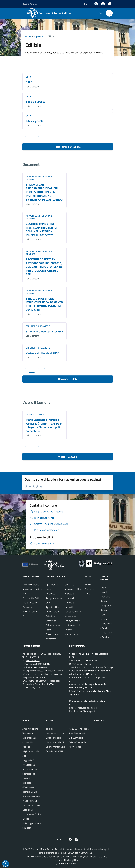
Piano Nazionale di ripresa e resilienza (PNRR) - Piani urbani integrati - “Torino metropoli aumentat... (45, 425)
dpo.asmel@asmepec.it (84, 711)
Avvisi (88, 594)
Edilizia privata (35, 121)
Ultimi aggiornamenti (32, 823)
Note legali (27, 810)
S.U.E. (29, 82)
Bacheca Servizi (30, 792)
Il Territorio (105, 597)
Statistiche (27, 828)
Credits (26, 819)
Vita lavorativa (71, 634)
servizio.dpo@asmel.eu (86, 708)
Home (28, 36)
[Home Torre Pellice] (50, 13)
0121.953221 (32, 657)
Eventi (103, 588)
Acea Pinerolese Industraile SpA (83, 733)
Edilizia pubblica (36, 102)
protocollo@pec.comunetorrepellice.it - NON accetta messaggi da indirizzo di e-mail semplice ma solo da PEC (43, 674)
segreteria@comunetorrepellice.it (44, 681)
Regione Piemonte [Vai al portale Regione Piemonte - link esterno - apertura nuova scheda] (30, 4)
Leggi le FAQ (28, 760)
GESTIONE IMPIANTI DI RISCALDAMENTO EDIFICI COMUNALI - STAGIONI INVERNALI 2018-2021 (41, 229)
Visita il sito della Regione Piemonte (62, 738)
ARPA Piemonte (76, 747)
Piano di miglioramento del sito (31, 751)
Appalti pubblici (53, 607)
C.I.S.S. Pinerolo (76, 738)
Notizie (88, 585)
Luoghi (103, 592)
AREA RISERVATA (66, 864)
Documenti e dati (67, 379)
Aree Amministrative (32, 589)
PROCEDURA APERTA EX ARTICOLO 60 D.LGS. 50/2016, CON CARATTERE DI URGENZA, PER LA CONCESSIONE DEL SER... (44, 267)
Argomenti (39, 36)
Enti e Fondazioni (30, 603)
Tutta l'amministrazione (67, 147)
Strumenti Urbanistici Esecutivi (44, 331)
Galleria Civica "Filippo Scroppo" (60, 751)
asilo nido (50, 729)
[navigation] (6, 13)
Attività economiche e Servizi (106, 624)
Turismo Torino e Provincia (81, 742)
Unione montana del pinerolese (60, 747)
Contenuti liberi (35, 414)
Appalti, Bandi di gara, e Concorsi (39, 178)
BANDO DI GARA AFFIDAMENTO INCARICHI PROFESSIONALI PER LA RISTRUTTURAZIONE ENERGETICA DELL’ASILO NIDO (44, 192)
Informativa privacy (31, 805)
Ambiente (50, 594)
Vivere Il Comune (68, 457)
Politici (25, 616)
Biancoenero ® (91, 857)
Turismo (68, 630)
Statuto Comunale (31, 796)
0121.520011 (33, 660)
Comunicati (90, 589)
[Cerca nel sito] (109, 13)
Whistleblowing (30, 801)
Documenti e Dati (30, 598)
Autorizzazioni (52, 612)
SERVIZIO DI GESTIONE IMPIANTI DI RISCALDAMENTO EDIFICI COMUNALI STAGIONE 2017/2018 (44, 304)
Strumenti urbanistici (39, 326)
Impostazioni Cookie (32, 814)
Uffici (29, 77)
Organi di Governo (31, 585)
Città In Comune (81, 853)
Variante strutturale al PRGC (43, 353)
